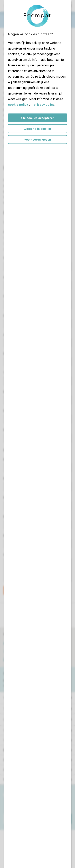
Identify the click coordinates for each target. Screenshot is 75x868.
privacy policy (44, 104)
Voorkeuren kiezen (38, 139)
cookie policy (18, 104)
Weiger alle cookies (37, 129)
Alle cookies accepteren (38, 118)
